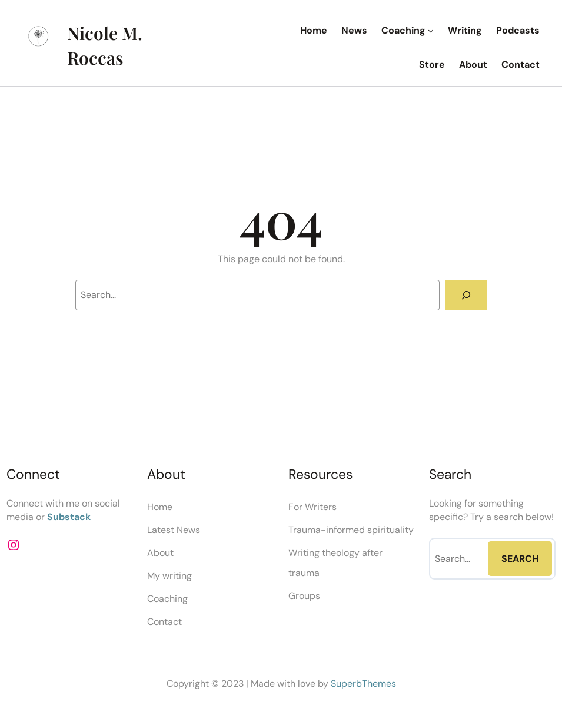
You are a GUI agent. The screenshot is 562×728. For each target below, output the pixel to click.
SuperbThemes (363, 684)
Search (520, 559)
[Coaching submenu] (431, 31)
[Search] (466, 295)
